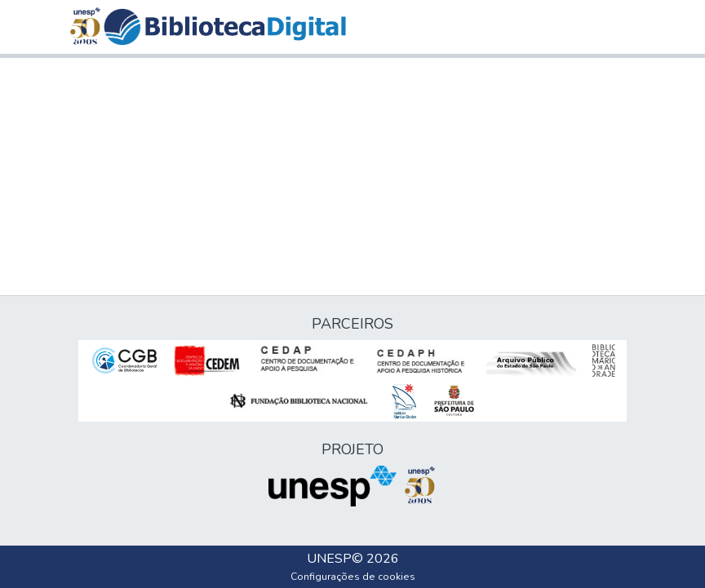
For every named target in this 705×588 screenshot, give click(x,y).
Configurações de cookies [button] (353, 577)
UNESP (329, 559)
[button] (225, 27)
